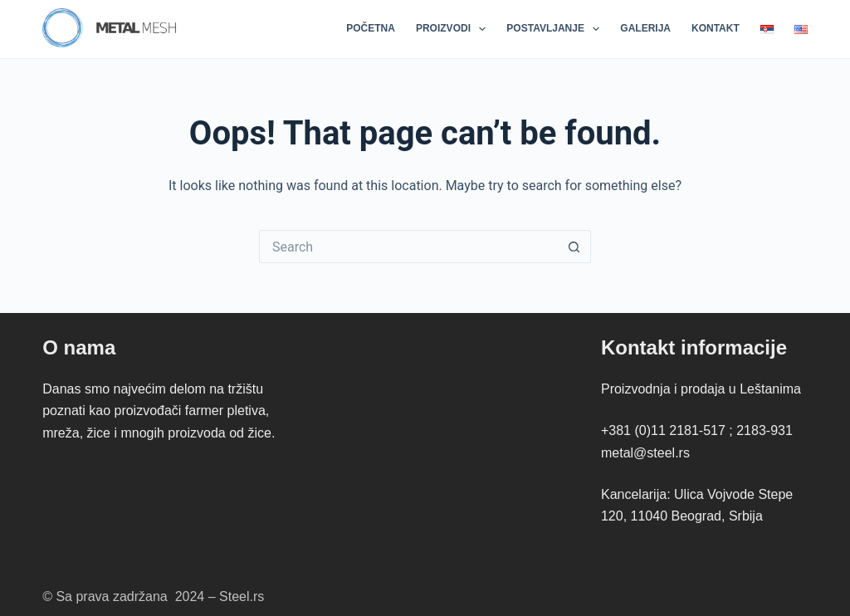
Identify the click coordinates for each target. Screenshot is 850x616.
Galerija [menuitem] (645, 28)
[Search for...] (408, 247)
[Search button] (574, 247)
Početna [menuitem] (371, 28)
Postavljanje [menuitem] (556, 29)
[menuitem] (767, 29)
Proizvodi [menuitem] (454, 29)
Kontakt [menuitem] (716, 28)
